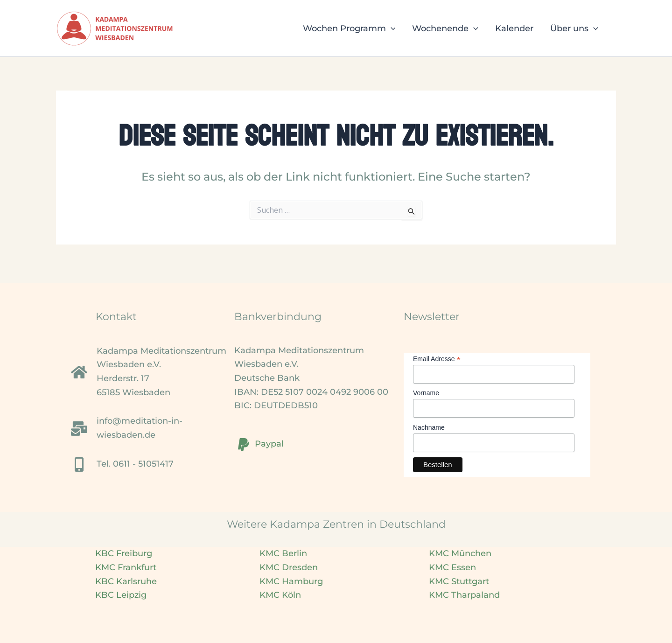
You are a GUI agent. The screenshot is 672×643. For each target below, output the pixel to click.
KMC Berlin (283, 553)
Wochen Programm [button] (349, 28)
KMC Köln (280, 595)
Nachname (429, 427)
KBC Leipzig (121, 595)
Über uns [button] (574, 28)
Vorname (426, 393)
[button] (391, 28)
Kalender (514, 28)
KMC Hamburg (291, 581)
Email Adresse (437, 359)
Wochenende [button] (445, 28)
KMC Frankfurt (126, 567)
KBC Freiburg (124, 553)
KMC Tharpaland (464, 595)
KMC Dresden (289, 567)
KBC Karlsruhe (126, 581)
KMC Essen (452, 567)
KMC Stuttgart (459, 581)
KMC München (460, 553)
